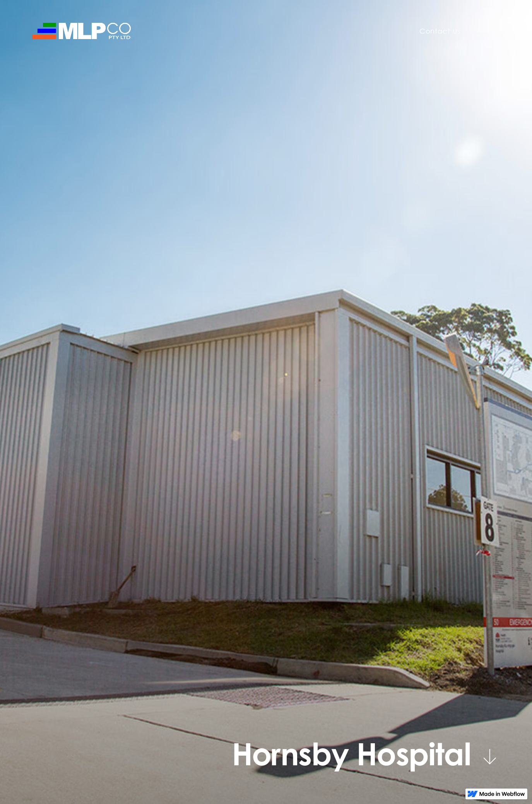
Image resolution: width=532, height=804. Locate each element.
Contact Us (440, 31)
